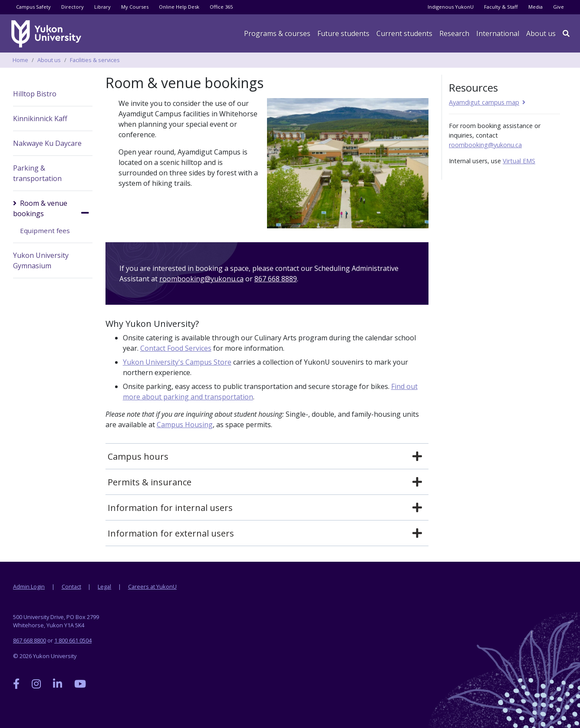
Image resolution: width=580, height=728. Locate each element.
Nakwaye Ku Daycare (47, 143)
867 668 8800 (30, 640)
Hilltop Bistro (35, 94)
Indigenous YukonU (451, 7)
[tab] (267, 457)
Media (536, 7)
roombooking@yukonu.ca (201, 279)
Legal (104, 586)
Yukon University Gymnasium (41, 260)
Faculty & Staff (501, 7)
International (498, 33)
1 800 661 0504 (73, 640)
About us (541, 33)
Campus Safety (33, 7)
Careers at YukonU (152, 586)
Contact (71, 586)
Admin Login (29, 586)
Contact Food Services (176, 348)
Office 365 (221, 7)
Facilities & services (95, 60)
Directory (72, 7)
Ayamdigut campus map (484, 102)
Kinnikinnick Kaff (40, 119)
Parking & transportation (37, 173)
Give (559, 7)
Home (20, 60)
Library (102, 7)
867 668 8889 (276, 279)
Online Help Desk (179, 7)
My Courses (135, 7)
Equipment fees (45, 231)
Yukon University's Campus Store (177, 362)
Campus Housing (185, 425)
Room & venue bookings (40, 208)
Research (454, 33)
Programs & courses (277, 33)
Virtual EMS (519, 161)
